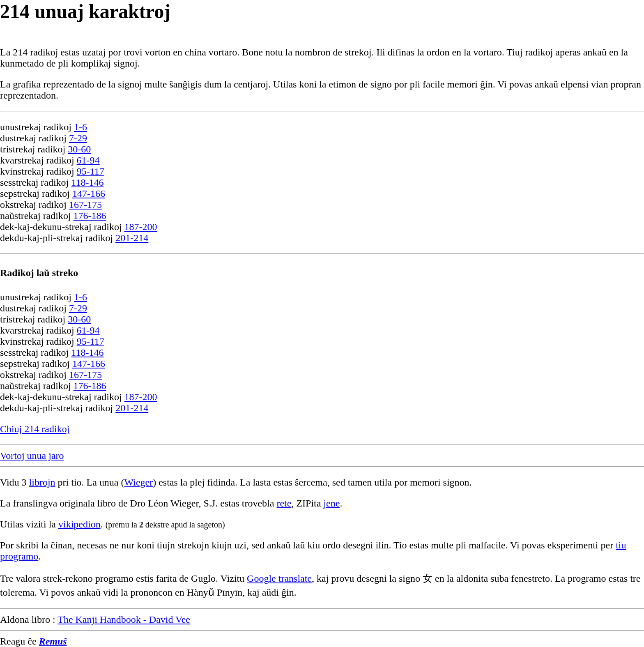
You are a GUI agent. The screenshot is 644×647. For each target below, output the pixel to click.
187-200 (141, 227)
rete (284, 503)
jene (331, 503)
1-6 (80, 127)
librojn (42, 482)
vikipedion (79, 524)
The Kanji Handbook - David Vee (124, 619)
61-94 (88, 160)
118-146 (87, 182)
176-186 (90, 216)
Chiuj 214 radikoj (35, 429)
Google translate (279, 578)
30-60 (79, 149)
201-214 (132, 238)
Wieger (139, 482)
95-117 (91, 171)
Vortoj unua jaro (32, 456)
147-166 (89, 193)
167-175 (85, 205)
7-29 (78, 138)
